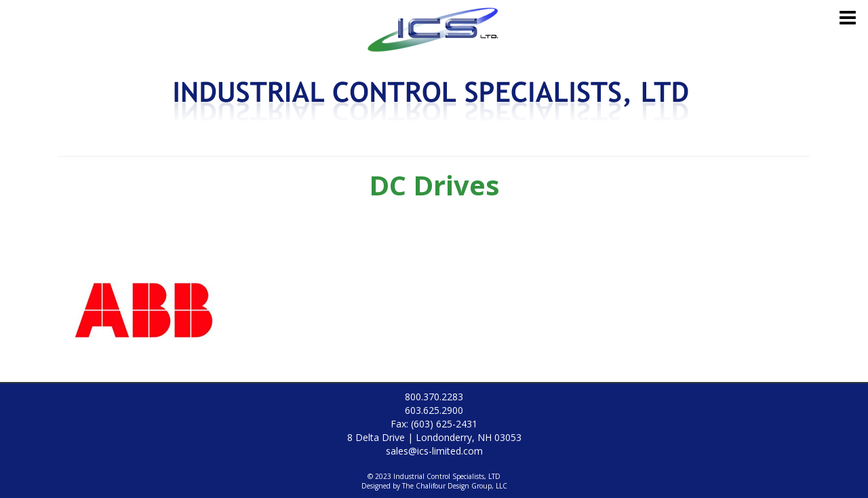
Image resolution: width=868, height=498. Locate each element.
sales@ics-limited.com (434, 451)
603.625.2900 (434, 410)
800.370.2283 (434, 397)
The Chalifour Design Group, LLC (455, 486)
